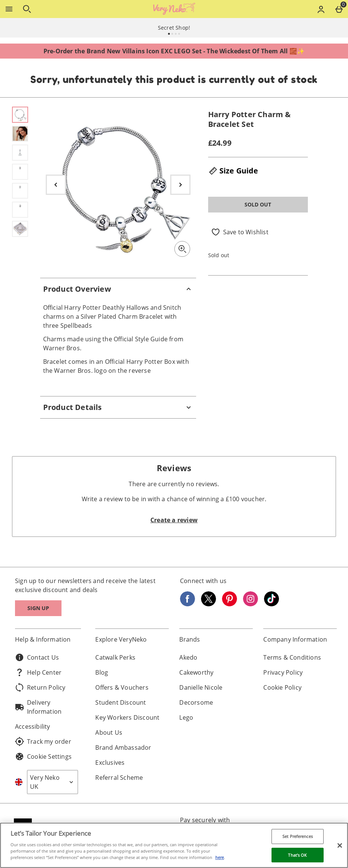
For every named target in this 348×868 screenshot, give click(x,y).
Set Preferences (298, 836)
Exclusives (110, 763)
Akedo (188, 657)
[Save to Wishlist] (240, 232)
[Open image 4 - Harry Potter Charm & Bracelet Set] (20, 172)
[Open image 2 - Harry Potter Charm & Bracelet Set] (20, 134)
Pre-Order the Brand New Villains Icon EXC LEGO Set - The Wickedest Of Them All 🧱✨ (174, 51)
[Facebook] (187, 604)
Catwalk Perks (115, 657)
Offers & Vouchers (122, 687)
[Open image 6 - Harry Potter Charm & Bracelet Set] (20, 210)
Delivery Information (38, 707)
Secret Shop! (174, 28)
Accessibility (33, 726)
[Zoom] (182, 249)
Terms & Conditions (292, 657)
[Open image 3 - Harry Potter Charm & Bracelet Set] (20, 153)
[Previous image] (56, 185)
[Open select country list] (52, 782)
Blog (102, 672)
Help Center (38, 672)
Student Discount (121, 702)
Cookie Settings (43, 756)
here (220, 857)
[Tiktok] (271, 604)
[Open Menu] (9, 9)
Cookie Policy (282, 687)
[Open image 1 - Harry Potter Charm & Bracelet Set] (20, 115)
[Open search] (27, 9)
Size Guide (233, 171)
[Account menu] (321, 9)
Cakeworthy (196, 672)
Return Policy (40, 687)
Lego (186, 717)
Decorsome (196, 702)
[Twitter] (208, 604)
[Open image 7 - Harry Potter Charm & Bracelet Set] (20, 229)
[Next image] (180, 185)
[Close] (340, 845)
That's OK (297, 855)
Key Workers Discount (127, 717)
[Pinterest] (229, 604)
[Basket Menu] (339, 9)
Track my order (43, 741)
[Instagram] (250, 604)
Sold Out (258, 204)
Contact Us (37, 657)
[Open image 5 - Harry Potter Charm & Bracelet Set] (20, 191)
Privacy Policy (283, 672)
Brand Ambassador (123, 747)
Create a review (174, 520)
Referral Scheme (119, 778)
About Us (109, 732)
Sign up (38, 608)
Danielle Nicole (201, 687)
